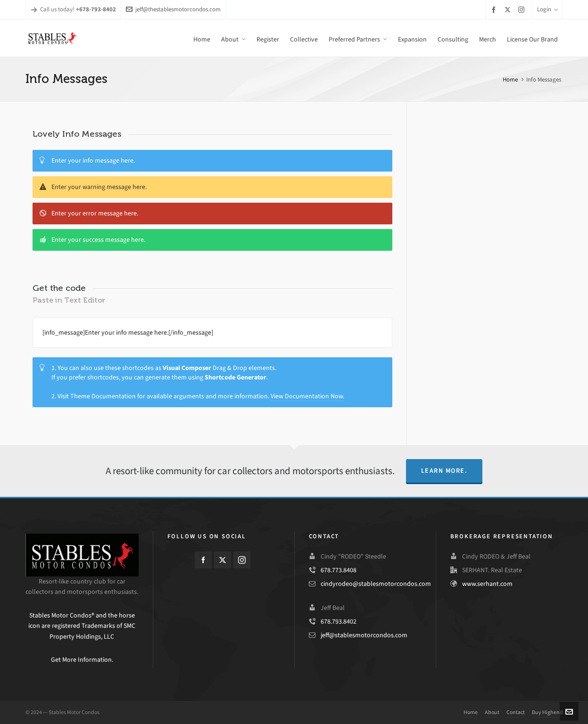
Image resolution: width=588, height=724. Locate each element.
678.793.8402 (339, 621)
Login (547, 9)
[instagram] (523, 9)
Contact (516, 712)
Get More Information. (82, 660)
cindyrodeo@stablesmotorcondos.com (376, 584)
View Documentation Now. (307, 396)
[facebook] (495, 10)
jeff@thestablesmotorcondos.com (173, 9)
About (492, 712)
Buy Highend (547, 712)
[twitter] (509, 9)
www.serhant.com (487, 584)
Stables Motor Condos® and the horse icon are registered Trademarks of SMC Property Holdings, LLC (82, 626)
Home (510, 79)
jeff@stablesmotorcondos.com (364, 635)
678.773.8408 (339, 570)
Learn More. (444, 471)
